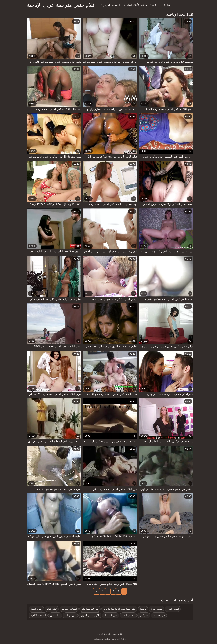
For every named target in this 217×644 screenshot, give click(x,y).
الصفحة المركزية (109, 5)
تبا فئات (164, 5)
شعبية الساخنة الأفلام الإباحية (139, 5)
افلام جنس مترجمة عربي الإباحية (60, 5)
